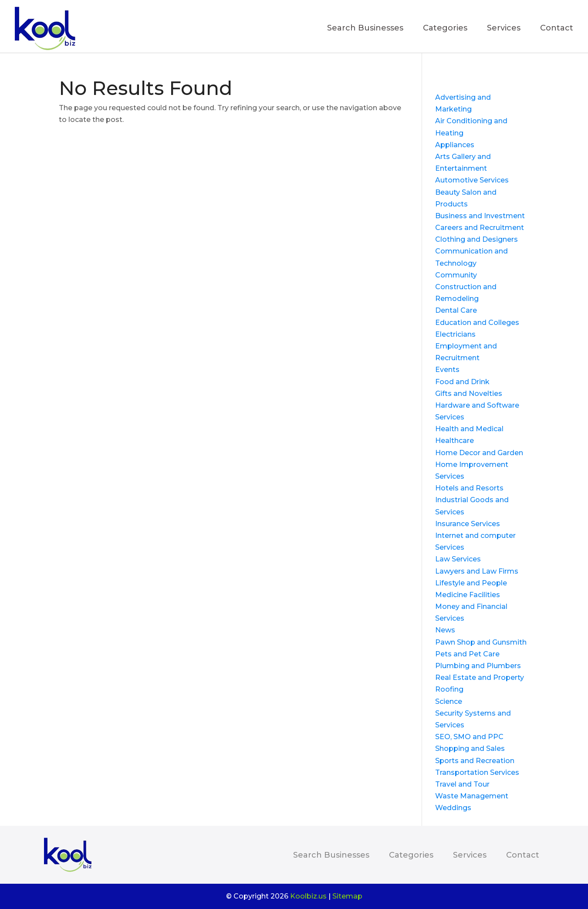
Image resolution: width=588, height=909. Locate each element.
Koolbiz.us (308, 896)
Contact (557, 29)
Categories (445, 29)
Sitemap (347, 896)
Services (504, 29)
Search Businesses (365, 29)
